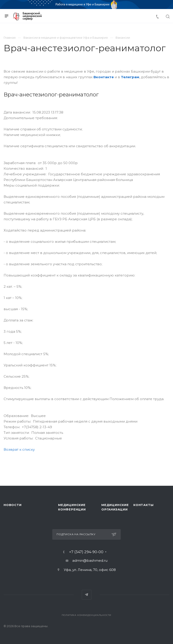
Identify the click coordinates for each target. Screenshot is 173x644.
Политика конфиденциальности (87, 615)
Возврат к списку (19, 449)
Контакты (143, 505)
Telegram (87, 595)
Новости (13, 505)
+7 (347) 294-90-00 (86, 552)
